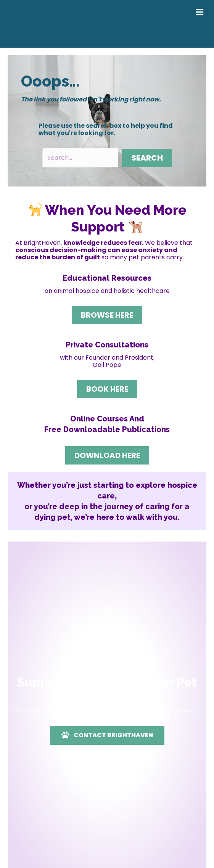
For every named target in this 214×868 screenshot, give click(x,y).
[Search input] (80, 158)
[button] (147, 158)
